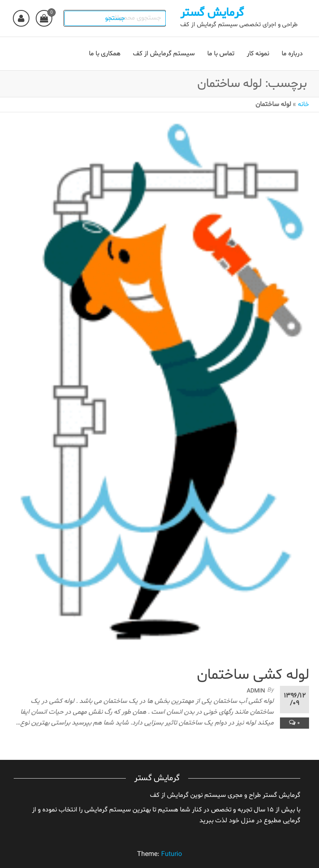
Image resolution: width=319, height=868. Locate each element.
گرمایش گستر (215, 13)
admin (256, 691)
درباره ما (292, 54)
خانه (303, 104)
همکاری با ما (105, 54)
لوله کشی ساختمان (253, 675)
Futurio (172, 854)
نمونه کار (258, 54)
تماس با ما (221, 54)
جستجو (118, 18)
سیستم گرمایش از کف (164, 54)
